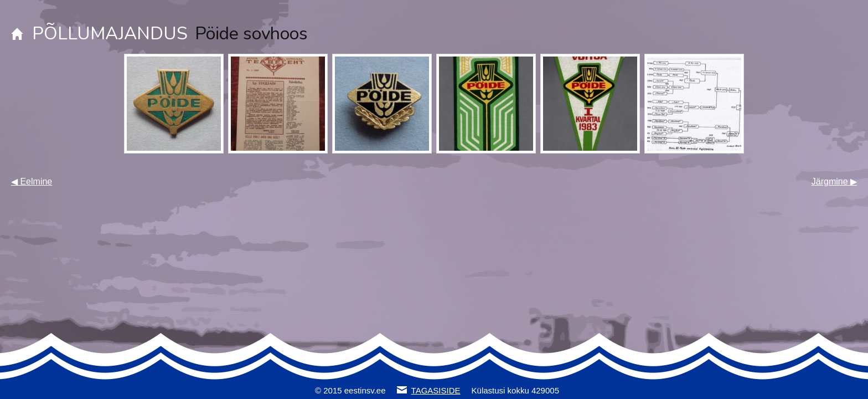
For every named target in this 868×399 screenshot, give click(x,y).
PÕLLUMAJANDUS (110, 34)
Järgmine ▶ (834, 181)
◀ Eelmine (32, 181)
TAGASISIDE (436, 390)
